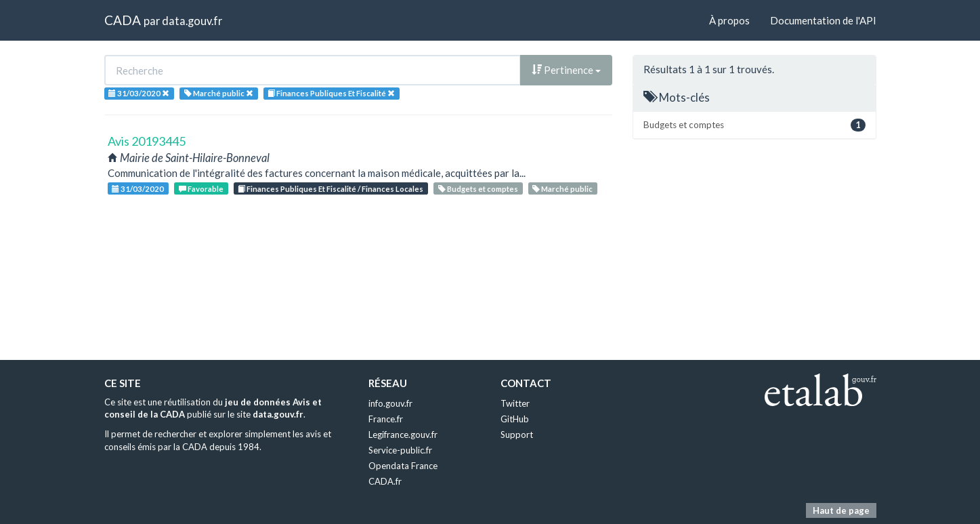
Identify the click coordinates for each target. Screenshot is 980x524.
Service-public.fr (400, 450)
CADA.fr (385, 481)
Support (517, 435)
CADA (123, 20)
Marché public (562, 189)
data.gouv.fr (192, 21)
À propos (729, 20)
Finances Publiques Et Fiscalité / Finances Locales (331, 189)
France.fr (386, 419)
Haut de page (841, 510)
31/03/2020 (138, 189)
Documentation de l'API (823, 20)
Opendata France (403, 466)
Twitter (515, 403)
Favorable (201, 189)
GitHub (515, 419)
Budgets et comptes (478, 189)
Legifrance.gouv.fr (403, 435)
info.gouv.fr (390, 403)
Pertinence (566, 70)
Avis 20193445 (147, 141)
